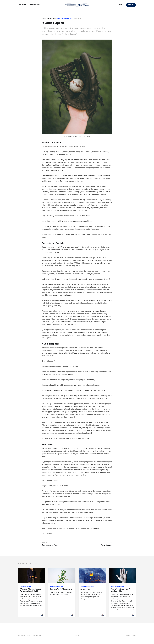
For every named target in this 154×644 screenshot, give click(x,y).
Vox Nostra (22, 5)
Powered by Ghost (131, 635)
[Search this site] (116, 5)
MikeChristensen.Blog (64, 19)
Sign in (122, 5)
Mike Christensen (49, 19)
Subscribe (131, 5)
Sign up (77, 635)
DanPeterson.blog (35, 5)
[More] (45, 5)
